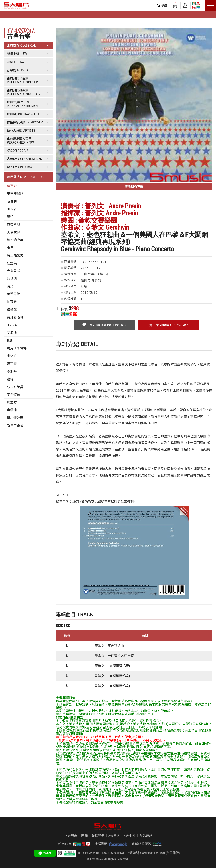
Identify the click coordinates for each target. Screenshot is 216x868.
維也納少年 (15, 240)
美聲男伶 (13, 294)
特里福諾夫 (15, 255)
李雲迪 (12, 410)
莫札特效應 (15, 418)
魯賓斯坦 (13, 224)
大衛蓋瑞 (13, 271)
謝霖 (10, 379)
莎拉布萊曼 (15, 387)
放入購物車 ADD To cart (168, 325)
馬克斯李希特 (17, 348)
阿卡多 (12, 209)
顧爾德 (12, 278)
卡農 (10, 247)
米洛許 (12, 356)
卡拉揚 (12, 325)
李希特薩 (13, 394)
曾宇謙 (12, 186)
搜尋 (164, 5)
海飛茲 (12, 309)
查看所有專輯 (134, 186)
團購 (84, 836)
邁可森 (12, 363)
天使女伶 (13, 232)
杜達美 (12, 263)
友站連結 (146, 836)
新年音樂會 (15, 425)
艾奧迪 (12, 332)
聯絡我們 (98, 836)
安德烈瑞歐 (15, 193)
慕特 (10, 216)
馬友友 (12, 402)
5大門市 (72, 836)
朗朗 (10, 340)
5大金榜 (130, 836)
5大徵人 (114, 836)
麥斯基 (12, 371)
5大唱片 (16, 6)
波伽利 (12, 201)
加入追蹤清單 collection (104, 325)
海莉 (10, 286)
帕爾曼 (12, 302)
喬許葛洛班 (15, 317)
